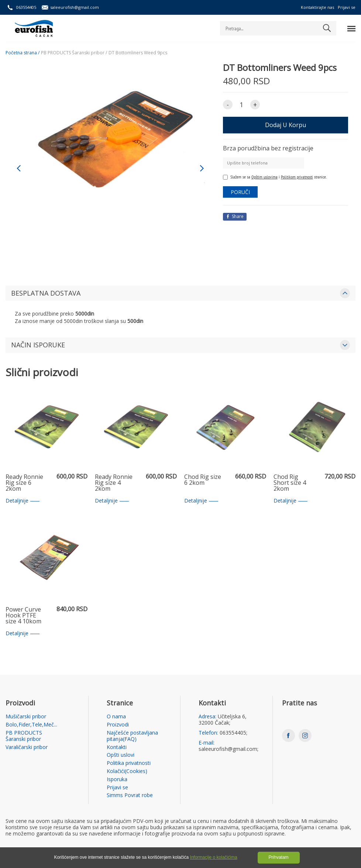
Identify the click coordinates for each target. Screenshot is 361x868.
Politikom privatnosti (297, 177)
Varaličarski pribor (27, 747)
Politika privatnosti (129, 763)
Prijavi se (347, 7)
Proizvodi (118, 725)
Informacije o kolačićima (214, 857)
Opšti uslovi (121, 755)
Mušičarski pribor (26, 717)
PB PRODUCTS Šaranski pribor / (74, 53)
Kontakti (117, 747)
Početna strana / (23, 53)
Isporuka (117, 780)
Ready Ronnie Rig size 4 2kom (114, 483)
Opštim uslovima (264, 177)
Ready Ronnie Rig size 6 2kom (24, 483)
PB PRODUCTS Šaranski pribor (24, 736)
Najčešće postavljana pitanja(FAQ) (132, 736)
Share (235, 216)
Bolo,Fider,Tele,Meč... (31, 725)
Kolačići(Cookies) (127, 771)
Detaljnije (23, 501)
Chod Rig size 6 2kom (203, 480)
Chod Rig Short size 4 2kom (290, 483)
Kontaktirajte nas (317, 7)
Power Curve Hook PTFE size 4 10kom (23, 616)
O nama (116, 717)
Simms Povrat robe (130, 795)
